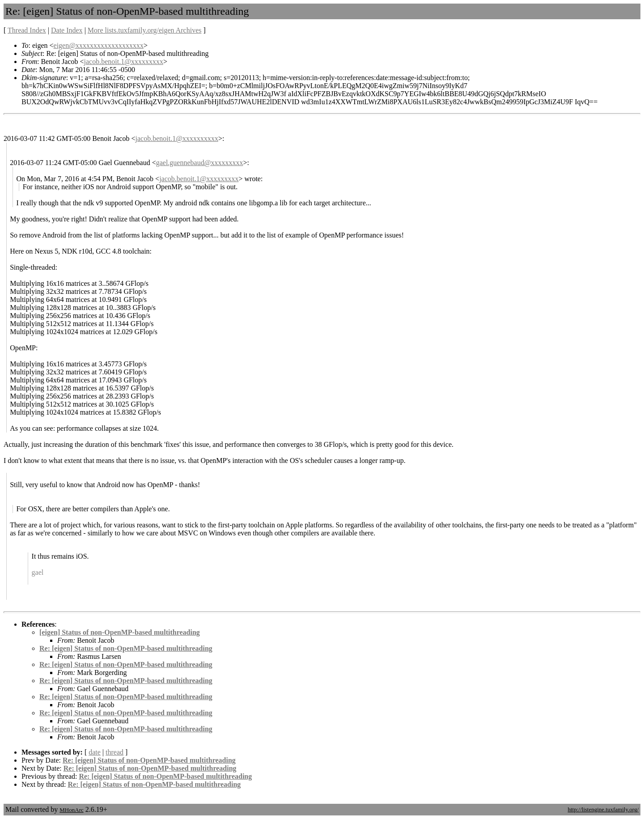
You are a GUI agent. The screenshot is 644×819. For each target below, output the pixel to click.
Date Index (67, 30)
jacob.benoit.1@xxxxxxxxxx (177, 138)
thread (114, 752)
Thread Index (27, 30)
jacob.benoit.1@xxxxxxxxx (124, 62)
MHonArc (71, 810)
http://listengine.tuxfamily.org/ (603, 809)
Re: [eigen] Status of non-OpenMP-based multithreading (126, 648)
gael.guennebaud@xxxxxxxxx (200, 163)
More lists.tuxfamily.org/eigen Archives (145, 30)
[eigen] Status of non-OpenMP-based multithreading (120, 632)
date (95, 752)
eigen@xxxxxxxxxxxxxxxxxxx (99, 45)
